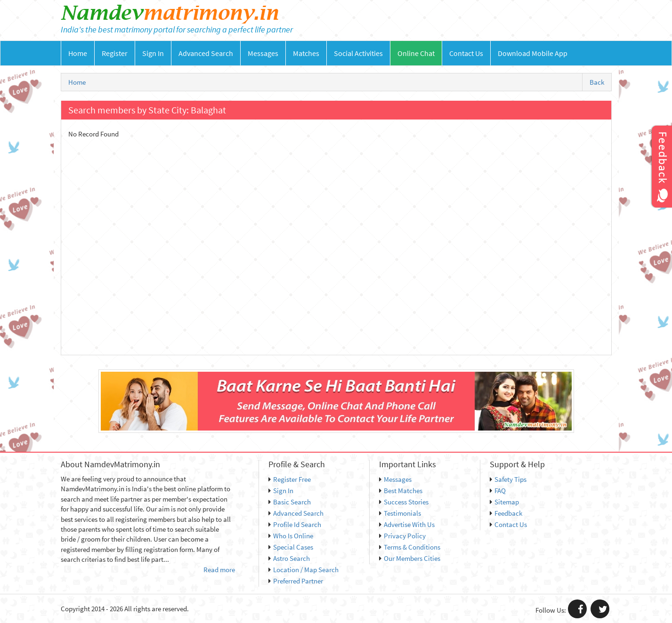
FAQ (498, 491)
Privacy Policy (402, 536)
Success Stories (404, 502)
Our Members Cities (410, 558)
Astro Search (289, 558)
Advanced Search (206, 53)
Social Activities (358, 53)
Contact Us (466, 53)
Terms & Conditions (410, 547)
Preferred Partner (296, 581)
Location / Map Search (304, 570)
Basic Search (290, 502)
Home (78, 53)
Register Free (290, 479)
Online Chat (416, 53)
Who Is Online (291, 536)
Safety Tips (508, 479)
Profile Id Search (295, 524)
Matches (306, 53)
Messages (263, 53)
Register (115, 53)
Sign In (153, 53)
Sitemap (504, 502)
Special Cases (291, 547)
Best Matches (401, 491)
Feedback (506, 513)
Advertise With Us (407, 524)
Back (597, 82)
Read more (219, 570)
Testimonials (400, 513)
